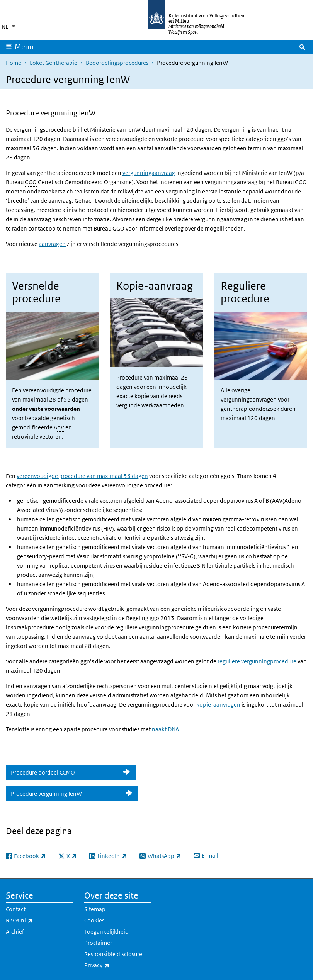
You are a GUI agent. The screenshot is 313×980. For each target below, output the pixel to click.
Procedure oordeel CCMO (64, 772)
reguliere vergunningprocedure (257, 661)
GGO (31, 182)
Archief (15, 932)
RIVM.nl (36, 921)
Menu (24, 47)
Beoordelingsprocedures (117, 63)
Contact (16, 909)
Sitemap (95, 909)
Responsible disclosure (113, 954)
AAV (59, 427)
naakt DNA (165, 729)
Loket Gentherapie (54, 63)
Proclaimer (98, 943)
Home (14, 63)
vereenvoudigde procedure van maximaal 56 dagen (82, 476)
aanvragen (52, 244)
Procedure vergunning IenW (65, 794)
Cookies (94, 920)
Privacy (114, 965)
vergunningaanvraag (149, 173)
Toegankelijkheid (106, 932)
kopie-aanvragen (218, 704)
